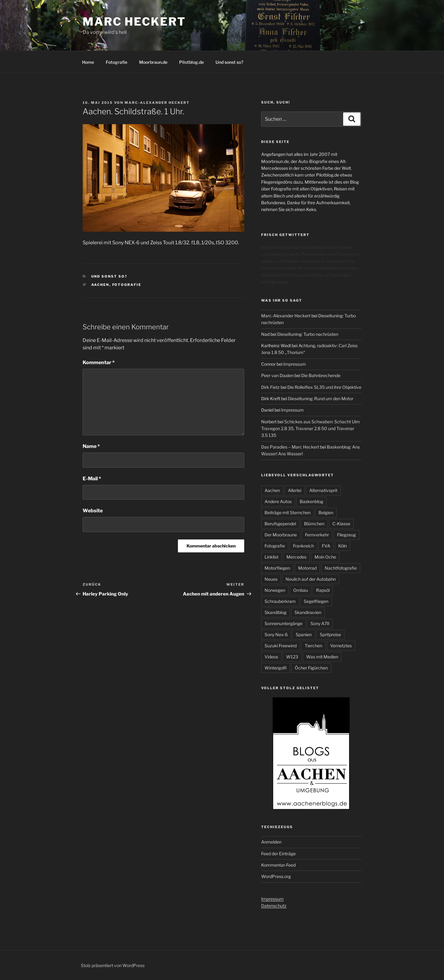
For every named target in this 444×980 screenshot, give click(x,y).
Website (93, 511)
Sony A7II (320, 623)
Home (88, 62)
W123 (292, 657)
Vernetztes (341, 646)
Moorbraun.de (153, 62)
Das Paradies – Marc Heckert (290, 447)
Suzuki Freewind (281, 646)
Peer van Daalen (277, 375)
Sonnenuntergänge (284, 623)
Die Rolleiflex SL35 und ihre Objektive (324, 387)
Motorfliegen (277, 568)
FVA (326, 546)
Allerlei (295, 490)
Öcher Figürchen (311, 668)
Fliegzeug (346, 535)
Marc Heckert (134, 22)
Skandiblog (275, 612)
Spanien (304, 634)
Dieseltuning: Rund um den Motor (321, 399)
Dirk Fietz (270, 387)
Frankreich (303, 546)
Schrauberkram (280, 601)
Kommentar (99, 362)
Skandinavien (308, 612)
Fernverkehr (317, 535)
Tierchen (313, 646)
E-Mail (92, 479)
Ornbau (301, 590)
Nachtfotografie (341, 568)
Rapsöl (323, 590)
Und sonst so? (229, 62)
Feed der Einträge (278, 854)
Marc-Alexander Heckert (157, 103)
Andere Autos (278, 501)
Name (91, 446)
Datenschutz (274, 906)
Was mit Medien (322, 657)
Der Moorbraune (281, 535)
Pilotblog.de (191, 62)
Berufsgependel (280, 524)
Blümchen (314, 524)
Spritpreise (330, 634)
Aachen (100, 285)
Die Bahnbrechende (321, 375)
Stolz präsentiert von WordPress (113, 965)
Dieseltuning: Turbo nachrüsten (308, 334)
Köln (343, 546)
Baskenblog (311, 501)
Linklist (271, 557)
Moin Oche (325, 557)
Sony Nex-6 (276, 634)
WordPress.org (276, 876)
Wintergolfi (276, 668)
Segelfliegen (316, 601)
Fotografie (117, 62)
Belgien (326, 512)
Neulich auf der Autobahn (311, 579)
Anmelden (271, 842)
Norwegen (275, 590)
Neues (271, 579)
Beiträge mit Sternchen (288, 512)
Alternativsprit (323, 490)
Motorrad (307, 568)
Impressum (295, 364)
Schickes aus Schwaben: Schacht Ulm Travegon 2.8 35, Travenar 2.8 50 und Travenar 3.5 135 (310, 429)
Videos (271, 657)
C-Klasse (341, 524)
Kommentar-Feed (278, 865)
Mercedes (296, 557)
